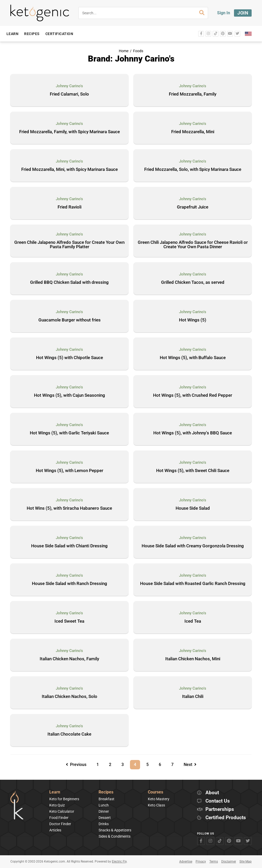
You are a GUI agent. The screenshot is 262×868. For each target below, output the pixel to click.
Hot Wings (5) (193, 320)
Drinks (104, 824)
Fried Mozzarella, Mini (193, 132)
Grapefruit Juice (193, 207)
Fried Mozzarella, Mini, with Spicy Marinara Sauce (70, 170)
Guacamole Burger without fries (70, 320)
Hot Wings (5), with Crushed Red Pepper (193, 395)
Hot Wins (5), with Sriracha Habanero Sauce (69, 508)
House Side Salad (193, 508)
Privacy (201, 862)
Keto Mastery (159, 799)
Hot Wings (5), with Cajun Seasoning (70, 395)
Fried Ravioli (70, 207)
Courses (156, 792)
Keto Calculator (62, 811)
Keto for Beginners (64, 799)
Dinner (104, 811)
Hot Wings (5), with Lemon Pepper (70, 471)
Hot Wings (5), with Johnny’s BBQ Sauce (193, 433)
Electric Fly (119, 862)
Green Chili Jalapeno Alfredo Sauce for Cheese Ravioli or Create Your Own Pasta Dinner (193, 245)
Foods (138, 51)
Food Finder (59, 818)
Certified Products (226, 818)
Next (190, 765)
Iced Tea (193, 621)
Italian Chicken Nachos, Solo (70, 697)
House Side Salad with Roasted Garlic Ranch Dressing (193, 584)
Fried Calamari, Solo (69, 94)
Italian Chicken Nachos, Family (69, 659)
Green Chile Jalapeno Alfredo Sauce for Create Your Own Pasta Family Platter (69, 245)
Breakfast (106, 799)
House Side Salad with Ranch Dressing (70, 584)
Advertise (186, 862)
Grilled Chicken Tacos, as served (193, 282)
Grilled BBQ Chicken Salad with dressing (69, 282)
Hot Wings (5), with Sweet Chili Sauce (193, 471)
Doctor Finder (60, 824)
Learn (55, 792)
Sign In (224, 13)
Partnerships (220, 809)
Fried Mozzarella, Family (193, 94)
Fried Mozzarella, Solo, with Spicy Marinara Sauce (193, 170)
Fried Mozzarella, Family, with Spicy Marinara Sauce (70, 132)
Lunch (104, 805)
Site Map (246, 862)
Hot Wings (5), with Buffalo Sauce (193, 358)
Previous (76, 765)
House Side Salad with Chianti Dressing (69, 546)
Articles (55, 830)
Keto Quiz (57, 805)
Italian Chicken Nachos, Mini (193, 659)
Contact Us (218, 801)
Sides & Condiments (115, 836)
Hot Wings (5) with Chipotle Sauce (70, 358)
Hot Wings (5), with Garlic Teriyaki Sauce (69, 433)
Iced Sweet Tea (69, 621)
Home (124, 51)
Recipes (106, 792)
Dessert (105, 818)
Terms (214, 862)
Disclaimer (229, 862)
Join (243, 13)
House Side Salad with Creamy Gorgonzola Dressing (193, 546)
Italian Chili (193, 697)
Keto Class (156, 805)
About (212, 793)
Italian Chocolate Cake (69, 734)
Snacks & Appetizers (115, 830)
